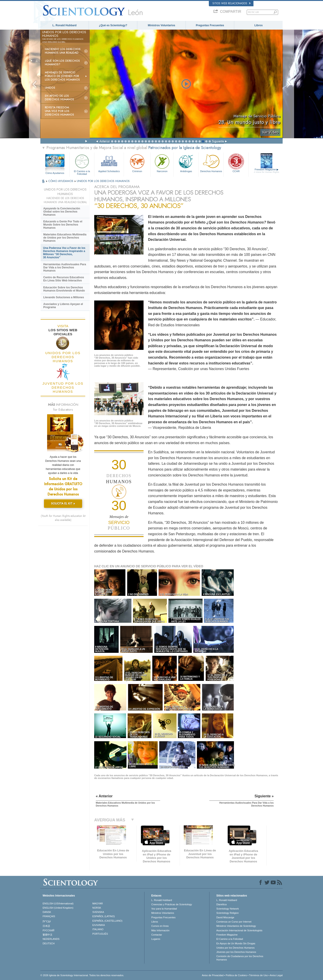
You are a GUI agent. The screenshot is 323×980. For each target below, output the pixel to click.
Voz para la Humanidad (164, 909)
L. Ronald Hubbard (64, 25)
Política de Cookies (236, 975)
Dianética (221, 904)
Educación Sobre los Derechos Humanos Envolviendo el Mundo (64, 289)
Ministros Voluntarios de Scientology (236, 926)
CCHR (236, 163)
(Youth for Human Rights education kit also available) (63, 518)
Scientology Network (227, 909)
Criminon (137, 163)
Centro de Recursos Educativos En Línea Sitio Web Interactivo (64, 279)
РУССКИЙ (48, 930)
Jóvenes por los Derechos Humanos (236, 952)
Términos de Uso (258, 975)
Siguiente (218, 141)
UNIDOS (50, 88)
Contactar (157, 935)
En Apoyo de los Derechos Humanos (59, 98)
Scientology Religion (227, 913)
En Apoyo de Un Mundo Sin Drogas (236, 943)
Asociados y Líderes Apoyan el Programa (63, 306)
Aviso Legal (276, 975)
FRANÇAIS (49, 916)
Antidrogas (186, 163)
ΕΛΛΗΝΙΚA (99, 925)
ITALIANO (98, 929)
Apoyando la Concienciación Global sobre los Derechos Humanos (62, 212)
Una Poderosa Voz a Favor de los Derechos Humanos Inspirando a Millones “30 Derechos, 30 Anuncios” (64, 253)
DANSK (47, 912)
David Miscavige (225, 917)
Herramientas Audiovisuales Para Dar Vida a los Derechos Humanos (65, 267)
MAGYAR (98, 903)
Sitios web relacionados (231, 3)
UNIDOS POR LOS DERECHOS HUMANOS (103, 181)
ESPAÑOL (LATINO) (104, 916)
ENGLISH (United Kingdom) (58, 908)
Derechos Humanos (211, 163)
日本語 (46, 926)
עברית (47, 921)
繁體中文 (48, 935)
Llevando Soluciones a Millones (64, 297)
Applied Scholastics (109, 163)
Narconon (162, 163)
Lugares (156, 939)
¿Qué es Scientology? (113, 25)
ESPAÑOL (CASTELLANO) (107, 921)
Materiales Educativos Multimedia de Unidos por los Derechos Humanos (65, 238)
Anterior (105, 141)
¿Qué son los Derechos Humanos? (62, 63)
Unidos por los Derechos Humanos (235, 948)
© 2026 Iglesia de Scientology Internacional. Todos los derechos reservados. (82, 975)
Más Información (160, 930)
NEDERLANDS (51, 939)
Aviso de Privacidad (213, 975)
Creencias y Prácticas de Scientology (172, 904)
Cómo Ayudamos (55, 173)
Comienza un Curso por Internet (234, 922)
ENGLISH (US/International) (58, 903)
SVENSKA (98, 912)
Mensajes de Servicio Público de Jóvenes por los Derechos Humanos (62, 76)
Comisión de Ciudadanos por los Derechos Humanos (240, 958)
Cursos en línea (160, 926)
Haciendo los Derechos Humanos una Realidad (63, 51)
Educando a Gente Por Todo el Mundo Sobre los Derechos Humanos (63, 225)
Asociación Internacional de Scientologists (239, 930)
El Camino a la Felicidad (82, 164)
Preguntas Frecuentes (210, 25)
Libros (259, 25)
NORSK (97, 908)
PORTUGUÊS (100, 934)
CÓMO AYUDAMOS (61, 181)
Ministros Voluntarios (161, 25)
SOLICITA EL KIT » (63, 503)
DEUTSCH (49, 943)
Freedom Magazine (267, 171)
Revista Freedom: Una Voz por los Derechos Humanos (59, 111)
